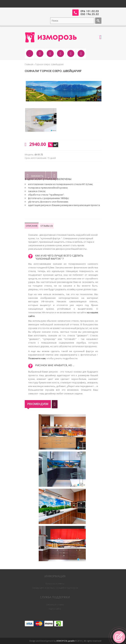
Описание (32, 226)
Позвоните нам (37, 358)
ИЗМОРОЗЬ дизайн (66, 641)
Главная (29, 64)
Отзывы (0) (47, 226)
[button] (119, 637)
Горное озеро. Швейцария (49, 64)
